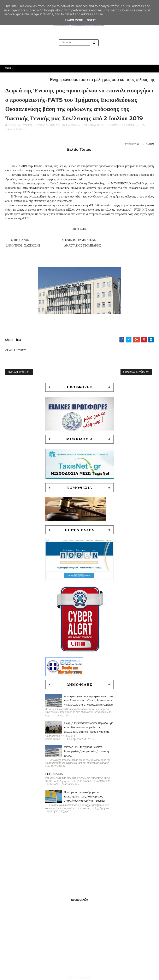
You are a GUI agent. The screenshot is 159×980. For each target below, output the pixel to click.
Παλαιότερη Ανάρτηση (136, 372)
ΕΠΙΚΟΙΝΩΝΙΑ (54, 774)
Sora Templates (79, 978)
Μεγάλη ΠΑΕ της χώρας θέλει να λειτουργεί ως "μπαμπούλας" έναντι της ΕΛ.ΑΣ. (87, 751)
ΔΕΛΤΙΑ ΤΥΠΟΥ (15, 129)
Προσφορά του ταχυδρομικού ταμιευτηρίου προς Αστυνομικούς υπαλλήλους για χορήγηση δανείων (85, 797)
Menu (9, 68)
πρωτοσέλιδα (79, 900)
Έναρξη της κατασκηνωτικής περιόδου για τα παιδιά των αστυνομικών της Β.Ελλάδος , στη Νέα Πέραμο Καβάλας (89, 727)
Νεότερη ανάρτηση (19, 372)
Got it (91, 20)
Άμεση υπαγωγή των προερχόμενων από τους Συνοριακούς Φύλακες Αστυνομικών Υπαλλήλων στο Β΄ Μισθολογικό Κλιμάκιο (88, 701)
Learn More (74, 20)
